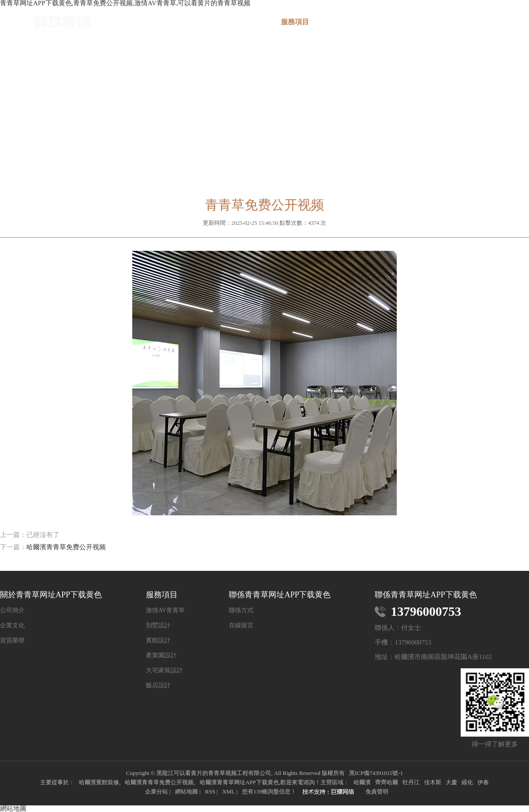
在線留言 (451, 22)
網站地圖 (186, 792)
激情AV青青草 (165, 611)
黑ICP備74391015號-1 (376, 773)
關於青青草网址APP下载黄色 (243, 26)
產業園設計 (161, 656)
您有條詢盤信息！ (269, 792)
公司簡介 (12, 611)
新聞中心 (399, 22)
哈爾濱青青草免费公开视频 (66, 547)
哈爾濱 (362, 782)
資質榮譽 (12, 641)
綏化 (467, 782)
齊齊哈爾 (387, 782)
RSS (210, 792)
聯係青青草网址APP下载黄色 (503, 26)
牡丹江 (411, 782)
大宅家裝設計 (164, 670)
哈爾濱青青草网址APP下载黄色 (239, 782)
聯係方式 (241, 611)
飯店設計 (158, 685)
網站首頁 (191, 22)
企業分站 (156, 792)
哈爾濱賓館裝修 (99, 782)
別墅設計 (158, 626)
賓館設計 (158, 641)
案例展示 (347, 22)
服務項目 (295, 22)
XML (229, 792)
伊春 (483, 782)
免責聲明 (377, 792)
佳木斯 (433, 782)
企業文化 (12, 626)
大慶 (451, 782)
